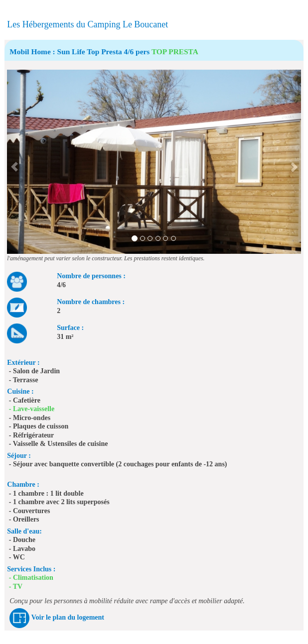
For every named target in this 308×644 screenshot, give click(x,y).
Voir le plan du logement (68, 618)
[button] (14, 162)
